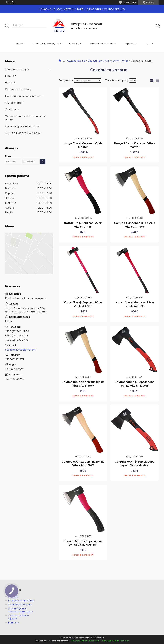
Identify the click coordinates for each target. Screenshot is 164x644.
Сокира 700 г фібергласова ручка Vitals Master (135, 463)
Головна (19, 43)
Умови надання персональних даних (25, 118)
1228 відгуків (130, 2)
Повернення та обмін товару (24, 96)
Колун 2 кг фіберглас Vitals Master (83, 145)
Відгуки (10, 82)
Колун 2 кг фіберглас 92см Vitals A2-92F (135, 304)
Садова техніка (76, 61)
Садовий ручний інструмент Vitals (108, 61)
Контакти (75, 43)
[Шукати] (7, 26)
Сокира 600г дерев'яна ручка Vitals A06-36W (83, 463)
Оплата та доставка (18, 89)
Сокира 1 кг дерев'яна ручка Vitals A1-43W (135, 225)
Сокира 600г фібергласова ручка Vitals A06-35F (83, 543)
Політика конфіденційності (115, 641)
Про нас (130, 43)
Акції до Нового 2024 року (23, 133)
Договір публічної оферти (22, 126)
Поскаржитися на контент (85, 641)
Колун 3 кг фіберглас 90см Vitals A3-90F (83, 304)
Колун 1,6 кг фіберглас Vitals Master (135, 145)
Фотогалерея (14, 103)
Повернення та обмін (21, 601)
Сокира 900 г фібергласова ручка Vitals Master (135, 384)
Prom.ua (100, 638)
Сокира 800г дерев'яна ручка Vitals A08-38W (83, 384)
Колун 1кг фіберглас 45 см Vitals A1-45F (83, 225)
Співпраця (12, 109)
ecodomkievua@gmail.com (21, 350)
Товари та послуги (46, 43)
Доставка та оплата (103, 43)
